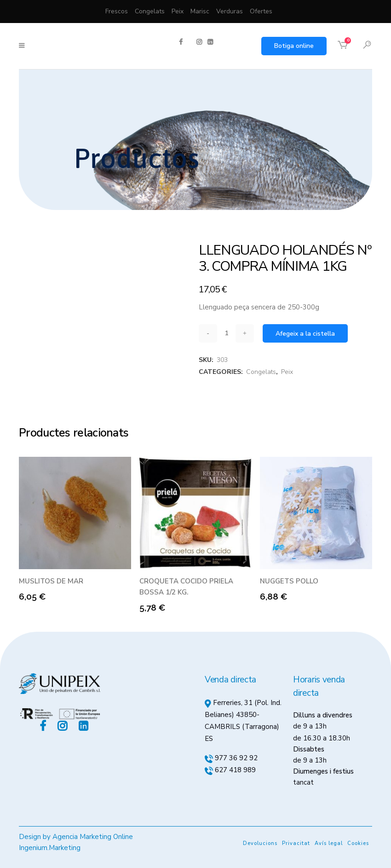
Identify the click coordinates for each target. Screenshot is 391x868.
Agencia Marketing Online (93, 837)
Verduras (230, 11)
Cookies (358, 843)
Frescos (117, 11)
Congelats (150, 11)
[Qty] (226, 333)
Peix (178, 11)
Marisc (200, 11)
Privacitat (296, 843)
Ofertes (261, 11)
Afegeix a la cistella (305, 334)
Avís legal (329, 843)
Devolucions (260, 843)
